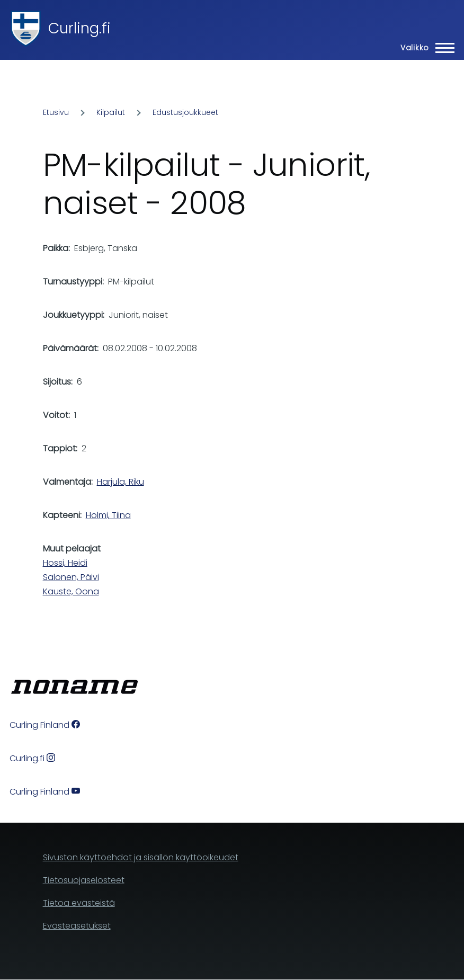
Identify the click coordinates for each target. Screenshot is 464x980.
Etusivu (56, 112)
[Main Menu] (424, 48)
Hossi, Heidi (65, 563)
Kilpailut (111, 112)
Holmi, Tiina (108, 515)
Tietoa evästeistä (79, 903)
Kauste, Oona (71, 591)
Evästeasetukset (77, 926)
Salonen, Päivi (71, 577)
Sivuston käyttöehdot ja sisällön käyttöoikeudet (141, 857)
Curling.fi (79, 28)
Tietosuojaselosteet (84, 880)
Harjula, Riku (121, 482)
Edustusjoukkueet (185, 112)
